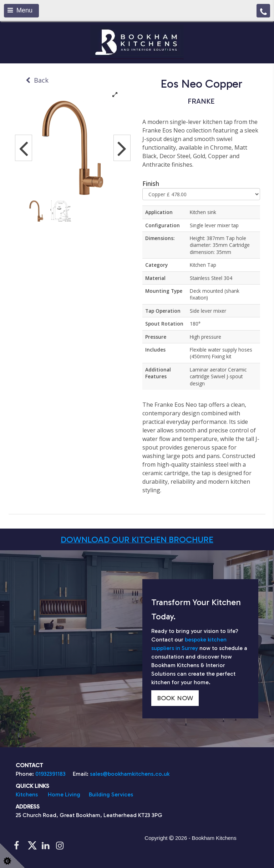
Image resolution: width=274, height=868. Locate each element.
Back (37, 80)
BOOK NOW (175, 698)
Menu (20, 10)
